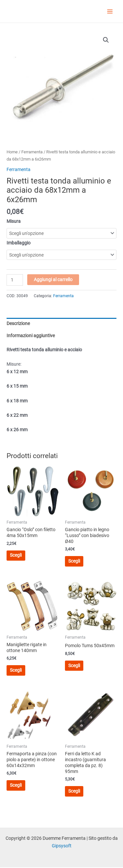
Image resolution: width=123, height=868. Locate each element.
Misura (14, 221)
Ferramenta (32, 152)
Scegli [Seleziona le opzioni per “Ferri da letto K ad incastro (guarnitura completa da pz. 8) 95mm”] (74, 791)
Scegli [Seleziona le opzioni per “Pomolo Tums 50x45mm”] (74, 665)
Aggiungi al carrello (53, 280)
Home (12, 152)
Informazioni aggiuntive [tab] (31, 336)
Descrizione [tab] (18, 323)
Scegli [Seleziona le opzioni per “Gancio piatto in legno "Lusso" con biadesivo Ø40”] (74, 561)
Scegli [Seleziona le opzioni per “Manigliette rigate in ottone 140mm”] (16, 670)
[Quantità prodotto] (15, 280)
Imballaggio (19, 243)
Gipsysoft (62, 846)
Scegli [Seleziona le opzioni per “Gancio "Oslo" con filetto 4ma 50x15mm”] (16, 555)
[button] (106, 40)
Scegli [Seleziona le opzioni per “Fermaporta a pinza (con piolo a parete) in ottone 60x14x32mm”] (16, 785)
